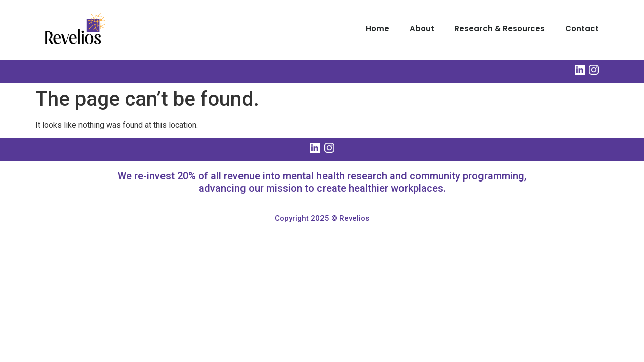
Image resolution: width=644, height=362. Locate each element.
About (422, 28)
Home (378, 28)
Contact (582, 28)
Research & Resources (500, 28)
